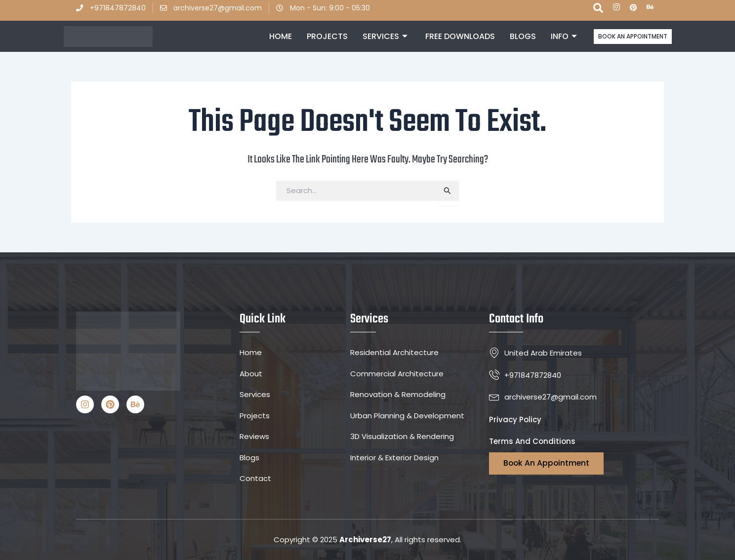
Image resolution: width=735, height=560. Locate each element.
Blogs (523, 36)
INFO (564, 37)
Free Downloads (460, 36)
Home (281, 36)
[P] (633, 8)
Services (385, 37)
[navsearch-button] (598, 10)
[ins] (616, 8)
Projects (327, 36)
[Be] (650, 8)
